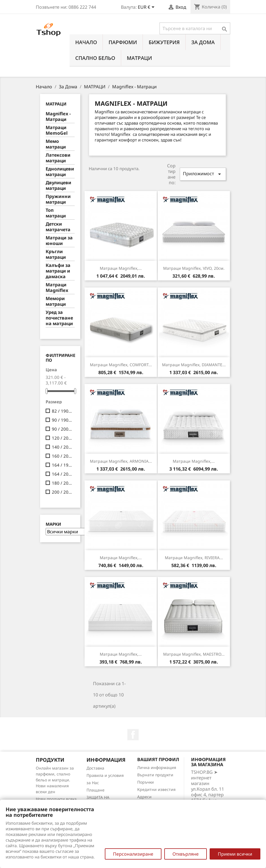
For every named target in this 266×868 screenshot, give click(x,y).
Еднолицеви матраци (60, 172)
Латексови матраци (58, 158)
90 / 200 (62, 429)
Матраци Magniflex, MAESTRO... (194, 654)
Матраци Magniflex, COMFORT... (121, 365)
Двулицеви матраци (58, 185)
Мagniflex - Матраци (58, 117)
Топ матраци (56, 213)
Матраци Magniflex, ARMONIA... (121, 461)
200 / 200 (62, 492)
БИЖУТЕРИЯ (164, 42)
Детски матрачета (58, 227)
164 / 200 (62, 474)
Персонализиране (133, 854)
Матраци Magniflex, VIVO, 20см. (194, 268)
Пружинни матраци (58, 199)
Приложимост (203, 174)
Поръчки (146, 782)
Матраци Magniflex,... (121, 268)
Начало (86, 42)
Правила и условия (105, 775)
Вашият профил (158, 759)
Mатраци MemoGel (57, 130)
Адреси (144, 797)
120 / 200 (62, 438)
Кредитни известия (156, 789)
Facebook (133, 735)
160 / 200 (62, 456)
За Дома (203, 42)
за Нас (93, 783)
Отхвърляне (186, 854)
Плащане (96, 790)
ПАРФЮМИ (123, 42)
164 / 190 (62, 465)
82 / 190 (62, 411)
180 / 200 (62, 483)
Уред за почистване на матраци (59, 318)
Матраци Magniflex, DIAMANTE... (194, 365)
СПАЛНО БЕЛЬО (95, 58)
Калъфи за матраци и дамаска (58, 271)
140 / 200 (62, 447)
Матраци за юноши (59, 241)
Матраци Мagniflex (57, 288)
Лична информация (157, 767)
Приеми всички (235, 854)
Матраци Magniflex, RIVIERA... (194, 558)
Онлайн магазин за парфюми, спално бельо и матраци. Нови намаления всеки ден (55, 780)
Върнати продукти (155, 775)
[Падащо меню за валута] (147, 8)
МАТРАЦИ (139, 58)
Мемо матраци (56, 144)
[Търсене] (195, 28)
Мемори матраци (56, 301)
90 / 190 (62, 420)
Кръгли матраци (56, 254)
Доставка (95, 768)
